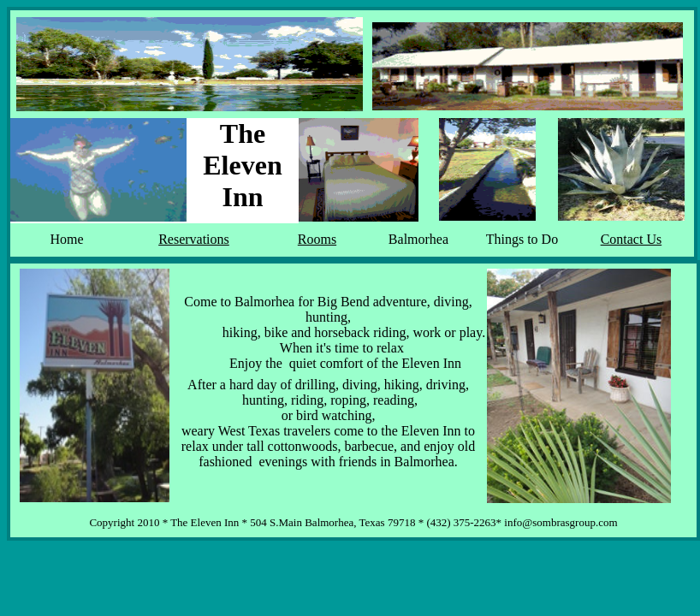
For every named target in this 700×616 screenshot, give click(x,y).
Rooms (317, 239)
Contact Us (632, 239)
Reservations (194, 239)
